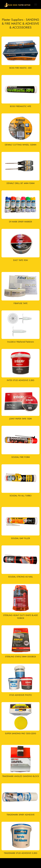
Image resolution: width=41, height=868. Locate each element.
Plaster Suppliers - (14, 20)
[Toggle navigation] (36, 4)
